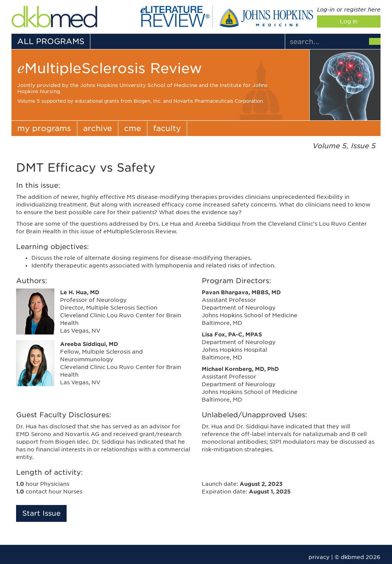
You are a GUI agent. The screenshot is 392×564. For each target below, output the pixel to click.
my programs (44, 128)
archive (98, 128)
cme (133, 128)
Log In (349, 21)
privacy (319, 557)
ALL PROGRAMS (51, 41)
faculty (167, 128)
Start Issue (41, 513)
